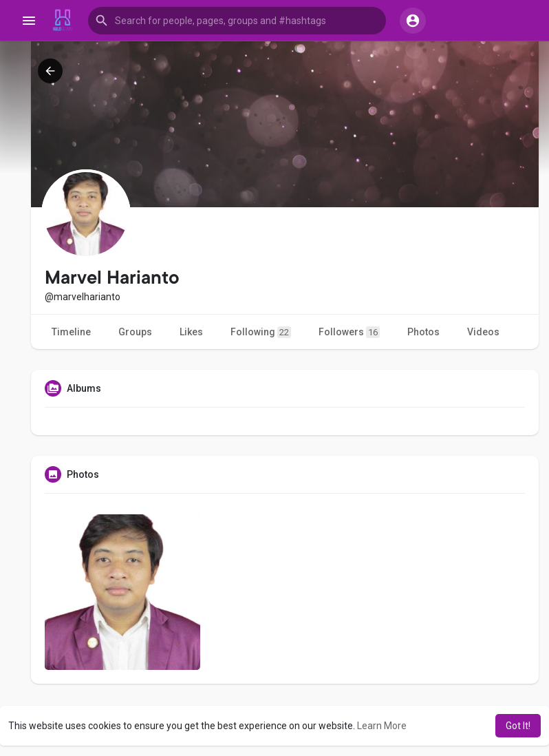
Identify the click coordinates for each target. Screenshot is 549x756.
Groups (135, 332)
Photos (423, 332)
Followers (349, 332)
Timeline (71, 332)
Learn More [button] (382, 726)
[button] (237, 21)
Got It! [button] (518, 726)
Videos (483, 332)
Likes (191, 332)
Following (261, 332)
